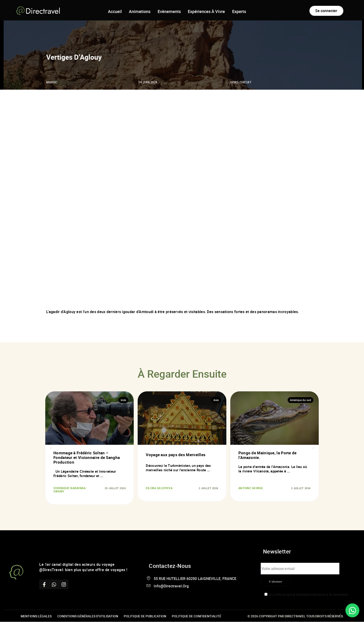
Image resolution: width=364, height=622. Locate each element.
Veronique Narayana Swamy (68, 490)
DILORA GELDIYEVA (158, 488)
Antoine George (250, 488)
